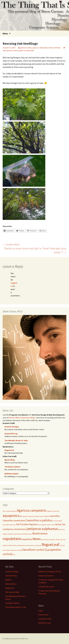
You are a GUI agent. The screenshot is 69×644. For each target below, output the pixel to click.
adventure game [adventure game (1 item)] (12, 511)
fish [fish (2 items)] (18, 524)
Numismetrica (11, 584)
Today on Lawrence (46, 576)
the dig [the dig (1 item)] (20, 550)
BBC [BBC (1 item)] (21, 516)
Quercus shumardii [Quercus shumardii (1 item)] (36, 545)
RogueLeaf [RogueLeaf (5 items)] (50, 544)
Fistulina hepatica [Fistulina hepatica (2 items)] (29, 524)
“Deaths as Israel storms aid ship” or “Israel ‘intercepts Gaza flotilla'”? (35, 250)
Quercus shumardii (40, 48)
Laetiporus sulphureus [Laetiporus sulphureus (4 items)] (42, 529)
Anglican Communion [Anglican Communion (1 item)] (53, 511)
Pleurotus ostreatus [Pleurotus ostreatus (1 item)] (49, 540)
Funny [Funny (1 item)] (40, 525)
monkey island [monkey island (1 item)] (12, 534)
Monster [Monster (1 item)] (19, 534)
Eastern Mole (11, 244)
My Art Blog (10, 460)
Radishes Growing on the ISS (50, 572)
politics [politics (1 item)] (5, 545)
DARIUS (8, 580)
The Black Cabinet (12, 467)
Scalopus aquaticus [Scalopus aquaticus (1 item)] (11, 550)
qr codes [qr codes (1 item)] (10, 545)
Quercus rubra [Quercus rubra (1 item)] (25, 545)
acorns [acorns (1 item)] (5, 511)
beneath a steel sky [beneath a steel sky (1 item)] (28, 516)
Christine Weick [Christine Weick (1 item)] (57, 521)
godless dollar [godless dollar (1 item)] (46, 525)
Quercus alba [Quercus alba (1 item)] (17, 545)
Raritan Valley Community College (22, 418)
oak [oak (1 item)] (42, 540)
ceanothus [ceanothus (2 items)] (55, 516)
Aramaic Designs (12, 427)
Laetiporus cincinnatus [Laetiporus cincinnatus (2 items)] (14, 529)
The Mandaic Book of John (16, 440)
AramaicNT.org (11, 434)
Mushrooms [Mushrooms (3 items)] (40, 533)
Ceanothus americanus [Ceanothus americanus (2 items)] (14, 521)
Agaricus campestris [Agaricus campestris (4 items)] (32, 510)
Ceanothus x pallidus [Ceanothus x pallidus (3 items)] (39, 520)
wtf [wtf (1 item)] (14, 555)
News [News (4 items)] (37, 539)
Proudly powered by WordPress (15, 639)
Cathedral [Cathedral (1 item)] (46, 516)
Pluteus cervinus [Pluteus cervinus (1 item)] (61, 540)
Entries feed (43, 615)
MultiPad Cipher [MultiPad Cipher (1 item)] (27, 534)
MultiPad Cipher (12, 474)
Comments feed (45, 619)
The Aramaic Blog (12, 592)
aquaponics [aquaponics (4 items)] (11, 516)
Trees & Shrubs (54, 48)
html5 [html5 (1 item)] (53, 525)
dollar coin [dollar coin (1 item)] (13, 525)
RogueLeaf (9, 450)
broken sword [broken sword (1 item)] (39, 516)
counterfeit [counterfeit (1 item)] (6, 525)
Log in (41, 611)
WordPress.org (44, 623)
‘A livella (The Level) (46, 587)
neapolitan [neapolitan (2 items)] (27, 539)
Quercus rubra (26, 48)
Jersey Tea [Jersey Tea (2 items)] (60, 524)
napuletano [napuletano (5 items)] (12, 539)
